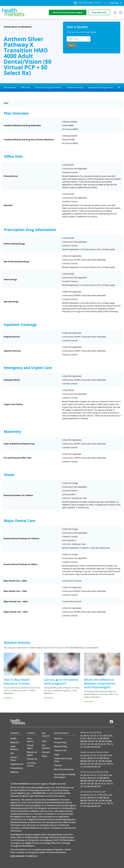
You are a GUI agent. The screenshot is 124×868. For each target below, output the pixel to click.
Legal (57, 754)
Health (14, 738)
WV (95, 747)
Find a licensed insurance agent (68, 12)
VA (85, 747)
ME (105, 738)
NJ (107, 741)
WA (89, 747)
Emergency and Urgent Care (100, 87)
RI (102, 744)
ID (84, 738)
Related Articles (17, 643)
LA (98, 738)
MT (93, 741)
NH (104, 741)
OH (89, 744)
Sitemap (58, 765)
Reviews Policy (61, 746)
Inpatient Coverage (75, 87)
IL (86, 738)
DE (105, 736)
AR (85, 736)
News (45, 756)
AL (82, 736)
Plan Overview (10, 87)
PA (99, 744)
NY (85, 744)
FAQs (44, 741)
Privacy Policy (60, 742)
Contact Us (32, 759)
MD (101, 738)
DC (101, 736)
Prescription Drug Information (48, 87)
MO (86, 741)
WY (99, 747)
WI (92, 747)
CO (95, 736)
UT (82, 747)
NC (97, 741)
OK (92, 744)
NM (110, 741)
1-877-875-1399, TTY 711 (88, 3)
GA (110, 736)
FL (107, 736)
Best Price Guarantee (64, 769)
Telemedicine (17, 768)
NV (82, 744)
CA (91, 736)
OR (96, 744)
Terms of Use (60, 750)
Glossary (46, 752)
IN (89, 738)
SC (105, 744)
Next (72, 45)
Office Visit (25, 87)
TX (112, 744)
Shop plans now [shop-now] (99, 12)
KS (92, 738)
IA (81, 738)
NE (100, 741)
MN (82, 741)
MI (108, 738)
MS (90, 741)
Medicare (15, 742)
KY (95, 738)
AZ (88, 736)
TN (108, 744)
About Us (58, 738)
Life (12, 753)
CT (98, 736)
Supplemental (17, 764)
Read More (9, 693)
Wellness (14, 772)
